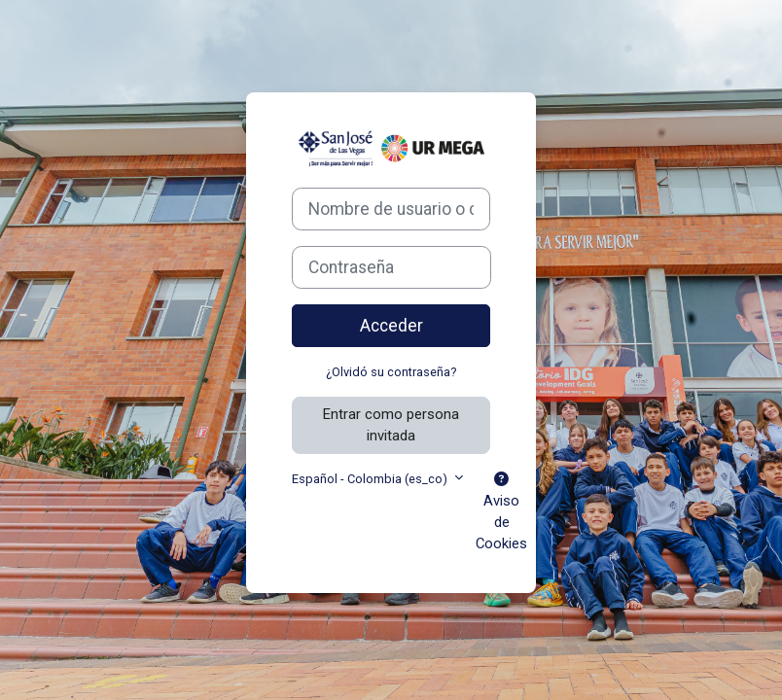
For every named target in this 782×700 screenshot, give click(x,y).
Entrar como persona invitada (391, 425)
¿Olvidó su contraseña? (391, 372)
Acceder (391, 326)
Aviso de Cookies (501, 513)
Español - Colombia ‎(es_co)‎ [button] (371, 479)
